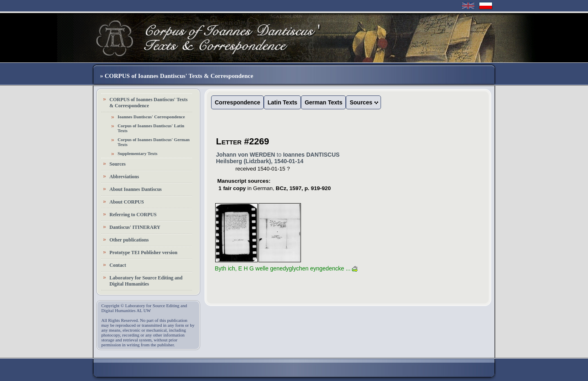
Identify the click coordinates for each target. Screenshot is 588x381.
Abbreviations (124, 177)
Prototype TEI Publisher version (143, 253)
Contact (118, 265)
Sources (118, 164)
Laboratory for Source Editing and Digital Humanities (146, 281)
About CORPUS (127, 202)
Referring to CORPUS (133, 215)
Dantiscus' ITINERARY (135, 227)
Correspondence (237, 102)
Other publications (129, 240)
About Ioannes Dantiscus (136, 189)
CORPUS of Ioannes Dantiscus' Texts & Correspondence (148, 103)
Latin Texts (282, 102)
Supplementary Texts (138, 153)
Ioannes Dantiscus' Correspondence (151, 117)
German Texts (323, 102)
